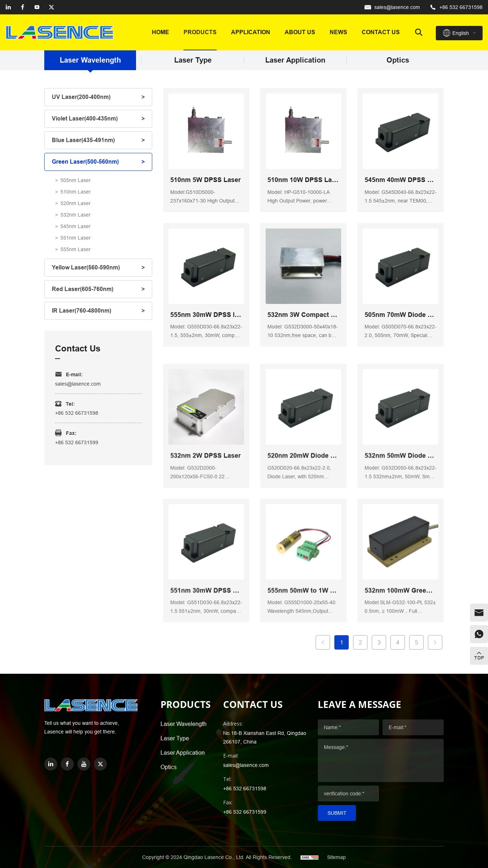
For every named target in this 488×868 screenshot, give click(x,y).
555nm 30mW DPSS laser (206, 315)
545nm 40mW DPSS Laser (401, 180)
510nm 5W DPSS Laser (205, 180)
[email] (479, 613)
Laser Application (295, 60)
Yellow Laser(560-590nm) (86, 267)
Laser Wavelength (90, 60)
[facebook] (23, 7)
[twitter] (51, 7)
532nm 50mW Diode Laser (401, 550)
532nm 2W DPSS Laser (205, 550)
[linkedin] (8, 7)
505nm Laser (76, 180)
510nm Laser (76, 192)
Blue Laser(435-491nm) (83, 140)
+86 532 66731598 (461, 7)
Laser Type (193, 60)
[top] (479, 656)
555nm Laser (76, 249)
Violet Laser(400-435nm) (85, 119)
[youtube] (37, 7)
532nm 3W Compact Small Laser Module (303, 315)
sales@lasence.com (397, 7)
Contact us (381, 32)
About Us (300, 32)
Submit (337, 813)
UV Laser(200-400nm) (81, 97)
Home (161, 32)
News (338, 32)
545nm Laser (76, 226)
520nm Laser (76, 203)
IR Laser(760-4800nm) (82, 311)
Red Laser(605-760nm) (83, 289)
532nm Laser (76, 215)
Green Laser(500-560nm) (85, 162)
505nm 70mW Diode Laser (401, 315)
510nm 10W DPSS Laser (303, 180)
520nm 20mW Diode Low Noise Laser (303, 550)
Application (251, 32)
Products (200, 32)
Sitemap (336, 857)
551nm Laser (76, 238)
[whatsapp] (479, 634)
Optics (398, 60)
